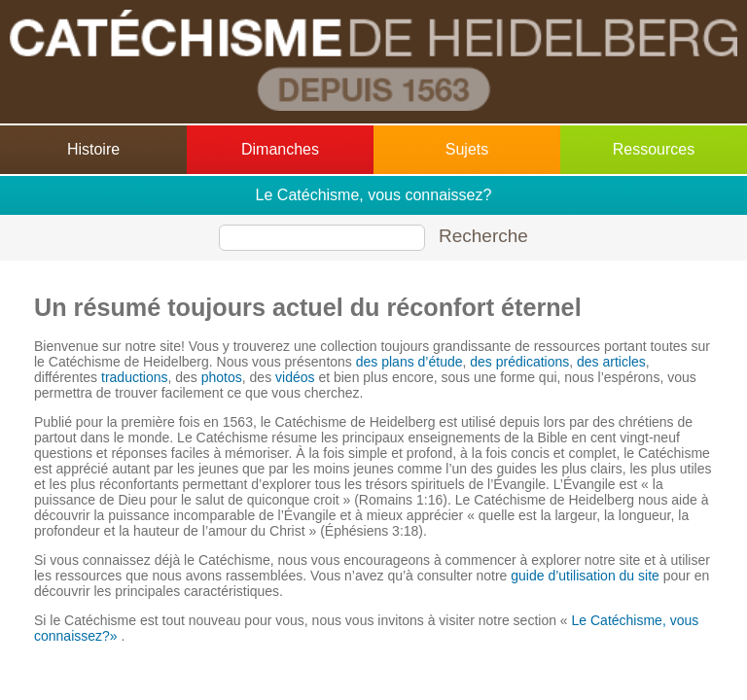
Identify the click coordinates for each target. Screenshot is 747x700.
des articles (611, 362)
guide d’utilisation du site (585, 576)
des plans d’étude (409, 362)
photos (222, 377)
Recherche (483, 236)
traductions (134, 377)
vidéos (295, 377)
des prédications (519, 362)
